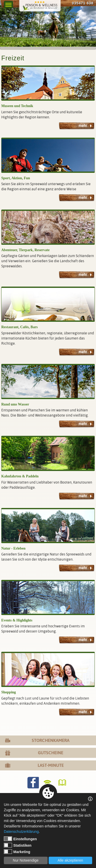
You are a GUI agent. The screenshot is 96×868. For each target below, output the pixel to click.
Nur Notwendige (26, 860)
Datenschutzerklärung (21, 832)
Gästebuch (63, 783)
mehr (83, 126)
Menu (8, 3)
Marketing (17, 852)
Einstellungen (20, 839)
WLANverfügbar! (48, 783)
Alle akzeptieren (70, 860)
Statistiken (18, 845)
